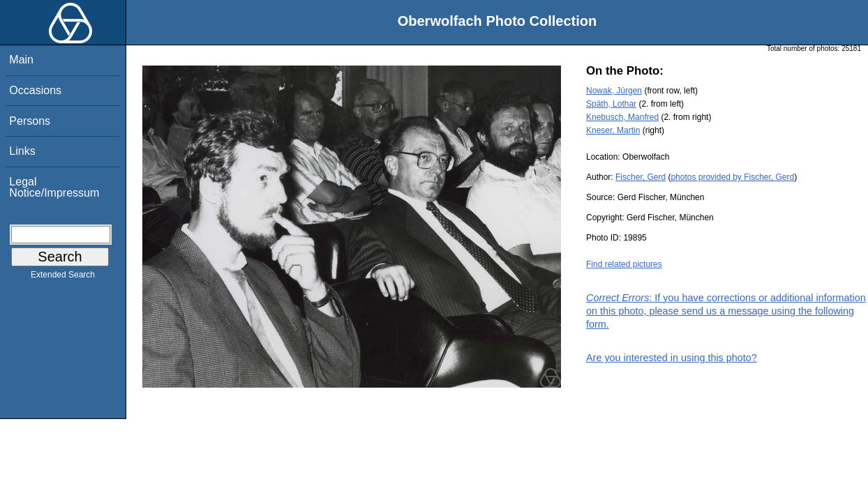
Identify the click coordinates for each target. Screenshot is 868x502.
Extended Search (63, 277)
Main (21, 60)
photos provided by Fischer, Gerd (732, 177)
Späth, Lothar (611, 104)
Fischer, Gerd (641, 177)
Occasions (35, 90)
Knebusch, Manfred (622, 117)
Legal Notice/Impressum (54, 187)
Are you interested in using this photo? (672, 358)
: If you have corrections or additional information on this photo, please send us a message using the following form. (726, 311)
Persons (30, 121)
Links (22, 151)
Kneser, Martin (613, 130)
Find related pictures (624, 264)
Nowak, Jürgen (614, 91)
